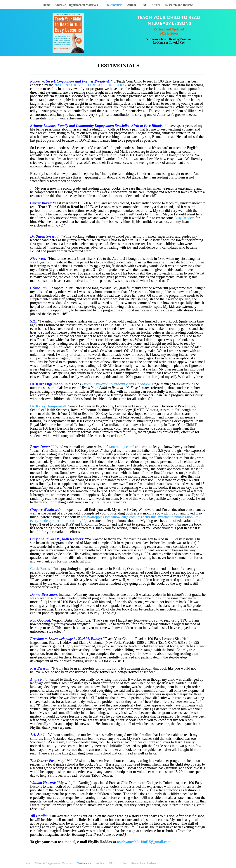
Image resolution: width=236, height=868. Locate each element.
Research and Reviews (179, 5)
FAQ (144, 5)
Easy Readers (184, 218)
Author (132, 5)
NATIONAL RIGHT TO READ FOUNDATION (90, 85)
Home (46, 5)
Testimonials (114, 5)
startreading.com (120, 447)
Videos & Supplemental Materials (76, 5)
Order (156, 5)
